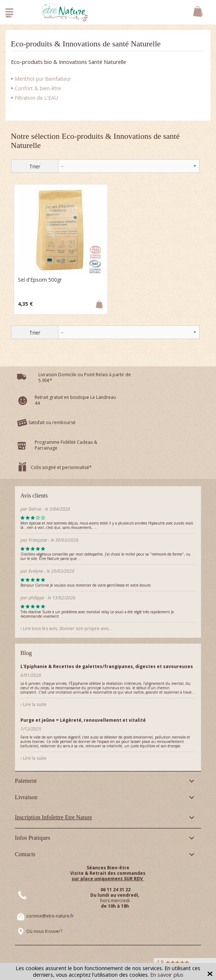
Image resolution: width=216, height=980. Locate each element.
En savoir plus (167, 975)
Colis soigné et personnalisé (60, 467)
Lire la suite (33, 704)
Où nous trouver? (44, 931)
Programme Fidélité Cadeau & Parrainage (66, 445)
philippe (36, 598)
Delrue (35, 509)
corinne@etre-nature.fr (50, 916)
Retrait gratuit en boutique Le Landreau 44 (75, 400)
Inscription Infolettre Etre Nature (54, 817)
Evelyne (36, 571)
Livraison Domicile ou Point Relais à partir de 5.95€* (85, 377)
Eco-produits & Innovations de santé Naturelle (86, 44)
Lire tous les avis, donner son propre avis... (66, 628)
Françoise (38, 540)
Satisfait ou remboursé (52, 422)
